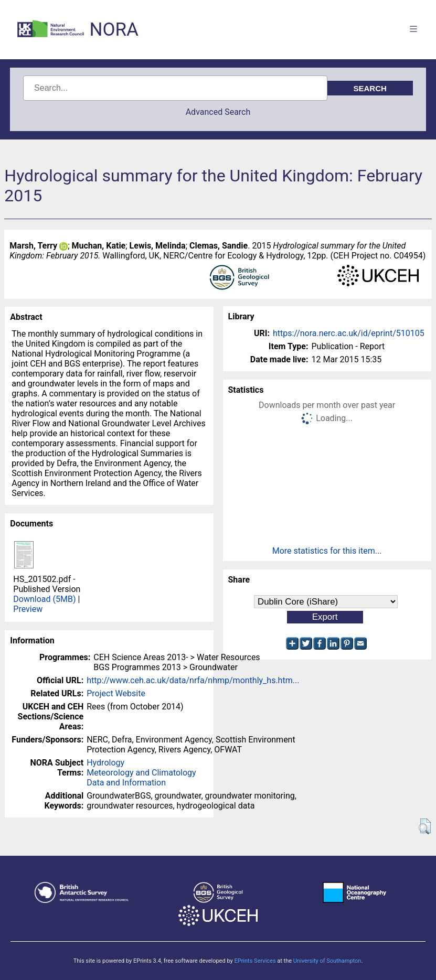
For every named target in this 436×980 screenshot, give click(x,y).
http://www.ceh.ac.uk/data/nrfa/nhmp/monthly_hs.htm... (193, 680)
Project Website (116, 693)
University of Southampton (327, 961)
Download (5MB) (44, 599)
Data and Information (126, 783)
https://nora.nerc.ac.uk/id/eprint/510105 (349, 333)
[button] (425, 826)
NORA (114, 30)
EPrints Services (255, 961)
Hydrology (105, 763)
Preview (28, 609)
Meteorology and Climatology (141, 773)
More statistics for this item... (327, 551)
